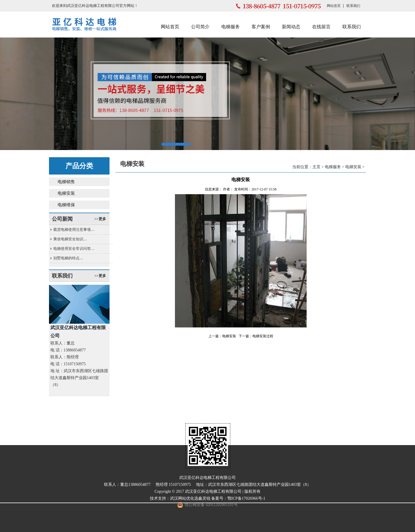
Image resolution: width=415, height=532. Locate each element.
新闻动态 (291, 27)
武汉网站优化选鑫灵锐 (190, 498)
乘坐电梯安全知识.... (70, 239)
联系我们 (353, 6)
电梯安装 (66, 193)
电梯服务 (231, 27)
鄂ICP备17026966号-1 (246, 498)
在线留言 (321, 27)
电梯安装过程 (263, 336)
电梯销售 (66, 182)
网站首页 (334, 6)
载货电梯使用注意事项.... (74, 230)
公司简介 (200, 27)
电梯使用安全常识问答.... (74, 249)
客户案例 (261, 27)
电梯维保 (66, 205)
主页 (316, 167)
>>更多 (100, 219)
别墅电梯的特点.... (68, 258)
